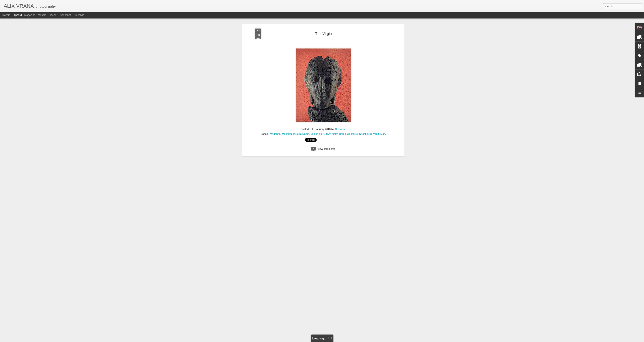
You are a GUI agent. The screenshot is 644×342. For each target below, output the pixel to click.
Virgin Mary (380, 39)
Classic (6, 15)
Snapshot (65, 15)
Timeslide (79, 15)
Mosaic (42, 15)
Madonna (275, 39)
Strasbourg (365, 39)
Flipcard (17, 15)
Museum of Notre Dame (296, 39)
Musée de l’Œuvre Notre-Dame (328, 39)
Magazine (30, 15)
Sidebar (53, 15)
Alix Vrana (340, 34)
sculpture (352, 39)
